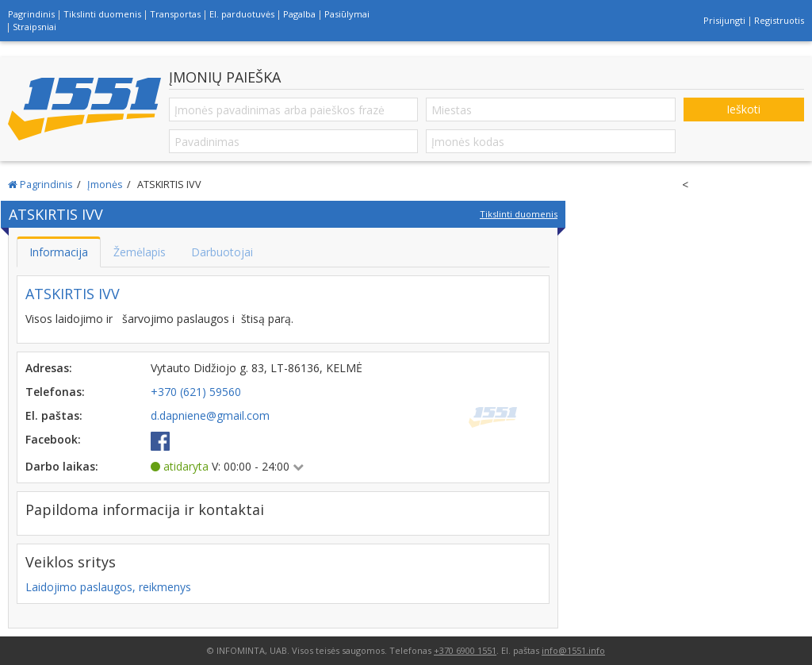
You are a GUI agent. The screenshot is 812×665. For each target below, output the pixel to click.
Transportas (175, 14)
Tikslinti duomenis (102, 14)
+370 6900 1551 (465, 650)
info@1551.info (573, 650)
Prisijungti (724, 20)
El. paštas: (54, 415)
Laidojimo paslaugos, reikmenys (108, 587)
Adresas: (49, 368)
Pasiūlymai (347, 14)
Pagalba (299, 14)
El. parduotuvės (242, 14)
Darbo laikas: (62, 466)
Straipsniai (34, 27)
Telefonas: (55, 392)
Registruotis (779, 20)
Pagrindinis (31, 14)
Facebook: (53, 439)
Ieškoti (743, 109)
